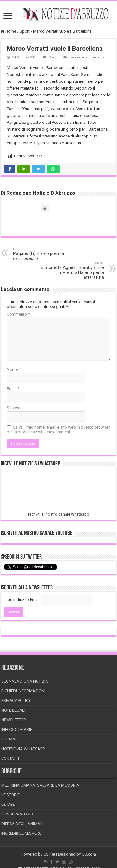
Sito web (15, 408)
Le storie (10, 795)
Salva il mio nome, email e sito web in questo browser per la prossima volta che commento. (58, 429)
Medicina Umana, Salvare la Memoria (40, 785)
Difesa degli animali (22, 824)
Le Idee (8, 804)
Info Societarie (17, 729)
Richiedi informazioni (23, 691)
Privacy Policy (16, 701)
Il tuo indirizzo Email (22, 599)
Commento (18, 314)
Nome (14, 369)
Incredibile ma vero (22, 833)
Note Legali (13, 710)
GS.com (89, 854)
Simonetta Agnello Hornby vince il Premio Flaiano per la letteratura (72, 270)
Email (13, 389)
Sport (25, 31)
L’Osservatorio (17, 814)
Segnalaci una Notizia (25, 681)
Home (8, 31)
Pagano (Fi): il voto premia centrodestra (45, 254)
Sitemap (9, 739)
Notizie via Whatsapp (23, 749)
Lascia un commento (87, 57)
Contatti (10, 758)
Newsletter (14, 720)
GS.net (49, 854)
